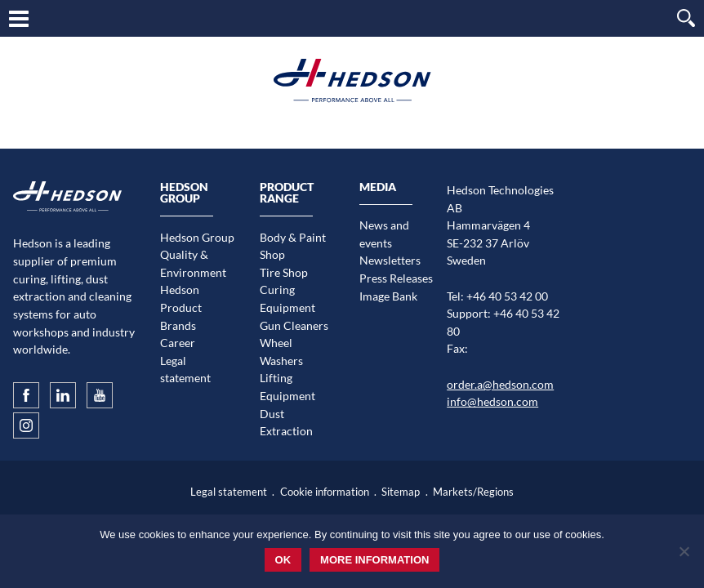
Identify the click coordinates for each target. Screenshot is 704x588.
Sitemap (401, 492)
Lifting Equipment (287, 387)
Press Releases (396, 278)
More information (374, 560)
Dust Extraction (286, 423)
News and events (384, 234)
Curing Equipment (287, 298)
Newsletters (390, 260)
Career (178, 343)
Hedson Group (197, 237)
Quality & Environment (193, 263)
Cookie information (325, 492)
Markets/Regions (473, 492)
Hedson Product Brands (181, 307)
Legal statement (185, 370)
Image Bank (388, 296)
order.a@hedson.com (500, 384)
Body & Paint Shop (293, 246)
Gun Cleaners (294, 325)
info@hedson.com (492, 401)
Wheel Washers (281, 352)
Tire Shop (284, 272)
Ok (283, 560)
